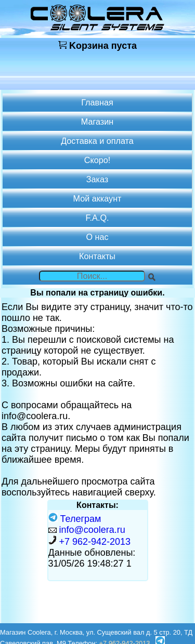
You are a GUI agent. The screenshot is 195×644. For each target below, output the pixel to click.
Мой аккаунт (97, 198)
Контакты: (97, 505)
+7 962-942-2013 (95, 542)
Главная (97, 102)
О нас (97, 237)
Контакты (97, 256)
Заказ (97, 179)
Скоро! (97, 160)
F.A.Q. (97, 218)
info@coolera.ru (92, 530)
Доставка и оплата (97, 141)
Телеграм (75, 519)
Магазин (97, 122)
